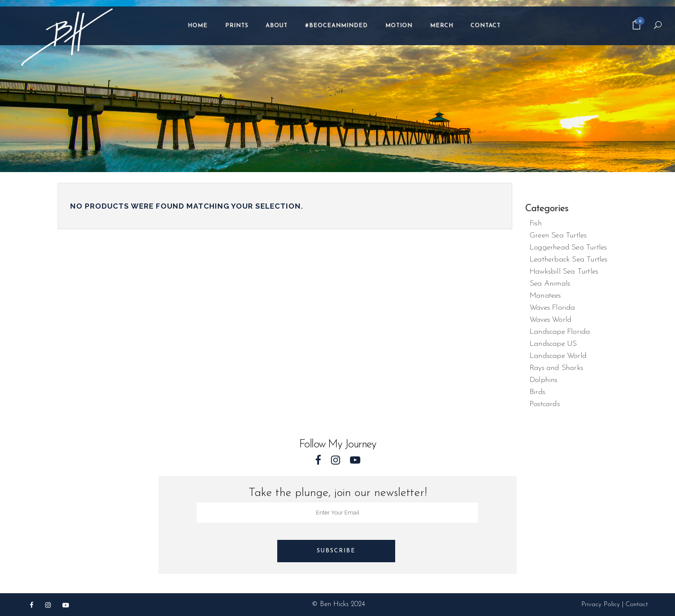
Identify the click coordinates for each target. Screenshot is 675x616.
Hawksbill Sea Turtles (564, 272)
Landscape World (558, 356)
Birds (537, 392)
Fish (536, 223)
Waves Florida (552, 308)
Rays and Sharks (556, 368)
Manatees (545, 296)
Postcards (545, 404)
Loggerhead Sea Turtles (568, 248)
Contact (637, 605)
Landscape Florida (560, 332)
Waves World (550, 320)
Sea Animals (550, 284)
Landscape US (553, 344)
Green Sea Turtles (558, 236)
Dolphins (543, 380)
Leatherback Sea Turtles (568, 260)
